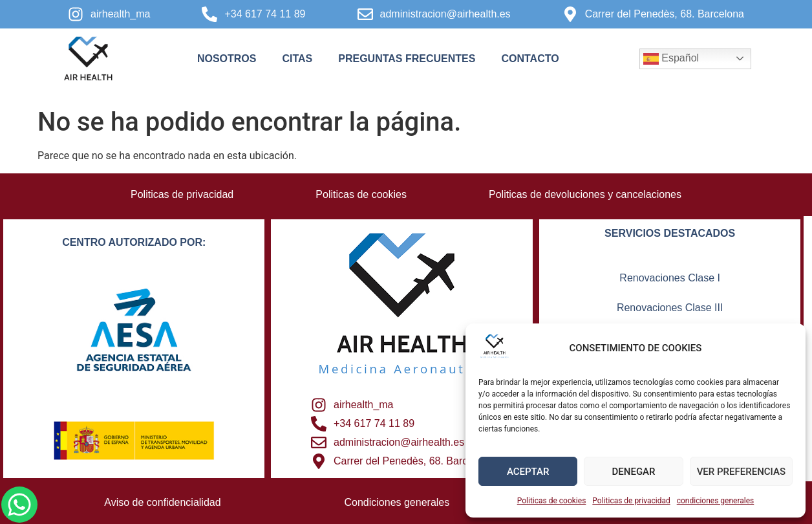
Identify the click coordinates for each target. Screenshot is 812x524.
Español (671, 59)
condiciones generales (716, 501)
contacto (530, 59)
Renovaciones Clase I (670, 278)
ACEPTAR (528, 472)
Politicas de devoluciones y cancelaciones (586, 194)
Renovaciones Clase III (670, 308)
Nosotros (227, 59)
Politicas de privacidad (631, 501)
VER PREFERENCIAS (741, 472)
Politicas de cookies (552, 501)
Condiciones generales (398, 502)
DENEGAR (634, 472)
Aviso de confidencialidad (162, 502)
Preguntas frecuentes (407, 59)
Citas (297, 59)
